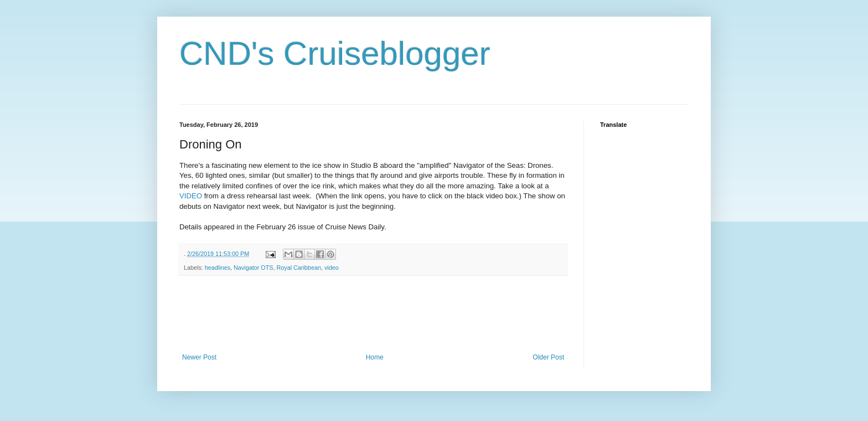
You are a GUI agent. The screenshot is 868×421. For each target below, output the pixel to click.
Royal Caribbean (298, 268)
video (332, 268)
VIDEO (191, 196)
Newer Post (199, 357)
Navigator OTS (253, 268)
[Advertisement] (381, 315)
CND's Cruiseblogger (335, 53)
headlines (218, 268)
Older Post (548, 357)
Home (375, 357)
